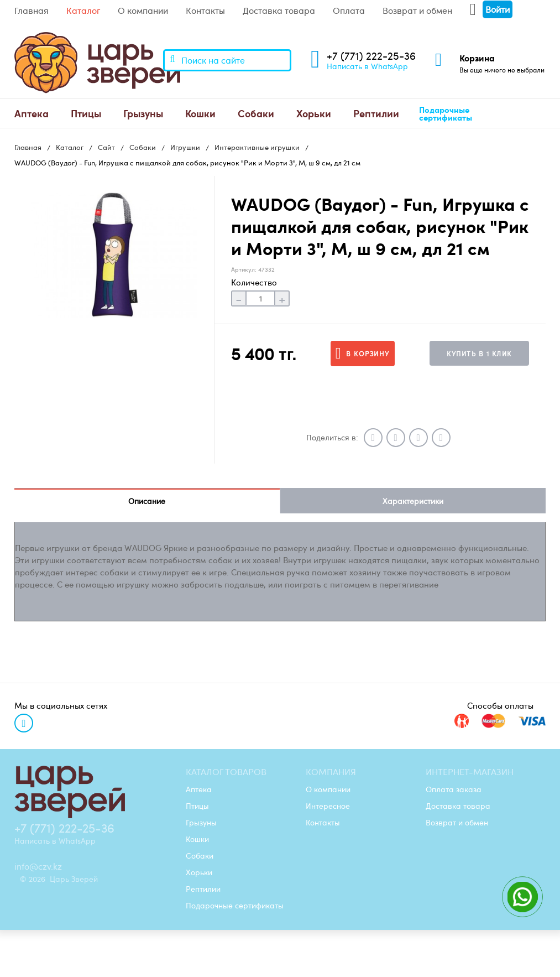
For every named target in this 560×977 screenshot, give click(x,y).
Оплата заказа (454, 789)
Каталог (83, 11)
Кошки (200, 113)
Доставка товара (279, 11)
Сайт (106, 147)
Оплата (349, 11)
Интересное (328, 805)
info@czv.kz (38, 866)
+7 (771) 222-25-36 (371, 56)
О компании (143, 11)
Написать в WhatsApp (367, 66)
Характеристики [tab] (413, 501)
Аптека (32, 113)
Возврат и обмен (417, 11)
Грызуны (143, 113)
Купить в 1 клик (479, 354)
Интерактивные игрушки (257, 147)
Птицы (86, 113)
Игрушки (185, 147)
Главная (32, 11)
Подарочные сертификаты (446, 114)
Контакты (205, 11)
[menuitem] (32, 113)
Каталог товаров (226, 772)
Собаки (256, 113)
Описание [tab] (147, 501)
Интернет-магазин (470, 772)
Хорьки (314, 113)
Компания (331, 772)
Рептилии (376, 113)
